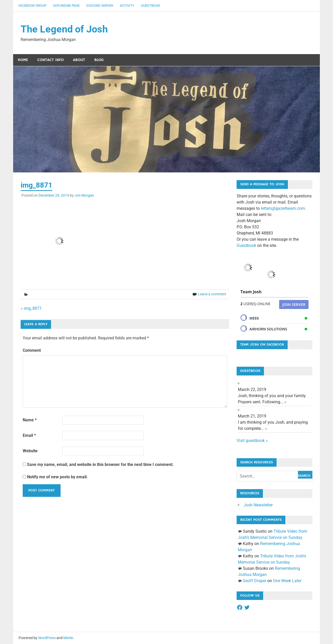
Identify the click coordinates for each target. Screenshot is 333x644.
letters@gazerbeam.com (283, 208)
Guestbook (151, 6)
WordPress (47, 638)
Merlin (68, 638)
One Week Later (287, 581)
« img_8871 (31, 308)
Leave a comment (212, 294)
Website (30, 451)
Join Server (294, 304)
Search (304, 476)
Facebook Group (32, 6)
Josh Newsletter (258, 505)
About (79, 60)
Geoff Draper (255, 581)
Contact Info (51, 60)
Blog (99, 60)
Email (29, 435)
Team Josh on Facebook (262, 345)
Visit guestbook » (252, 441)
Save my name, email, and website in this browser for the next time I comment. (100, 465)
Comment (32, 350)
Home (23, 60)
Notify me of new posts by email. (57, 477)
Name (30, 420)
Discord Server (100, 6)
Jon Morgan (84, 195)
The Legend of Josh (64, 29)
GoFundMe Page (66, 6)
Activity (127, 6)
